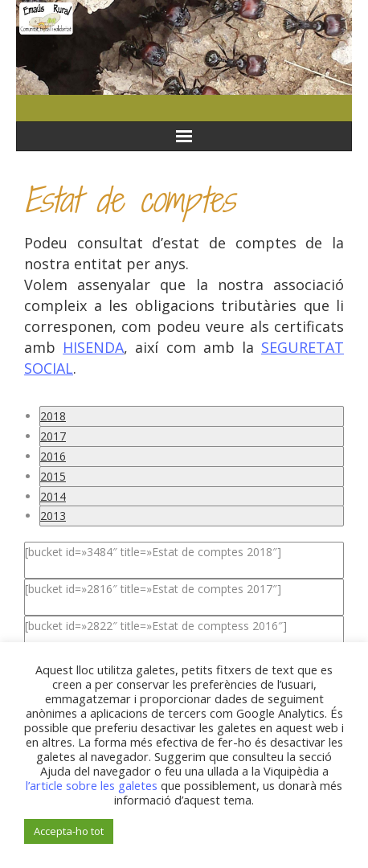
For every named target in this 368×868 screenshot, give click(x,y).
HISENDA (93, 347)
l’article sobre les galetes (92, 785)
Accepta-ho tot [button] (69, 831)
